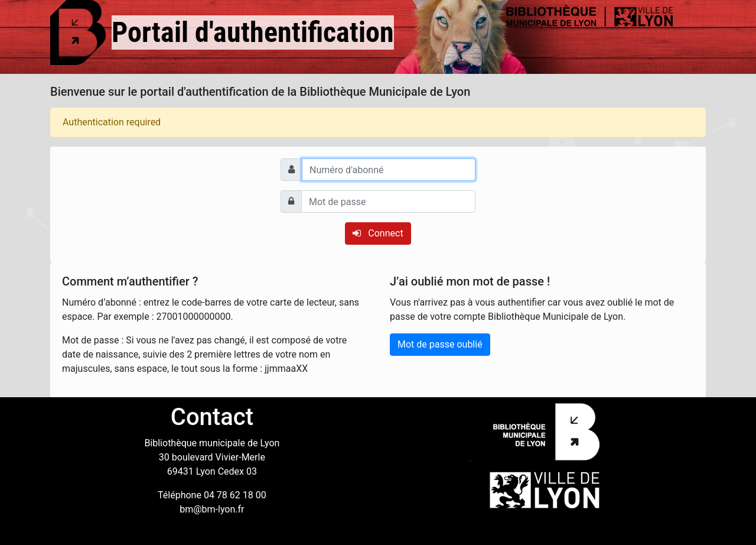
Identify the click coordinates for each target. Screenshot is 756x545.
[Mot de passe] (388, 202)
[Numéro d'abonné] (389, 170)
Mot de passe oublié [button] (440, 344)
